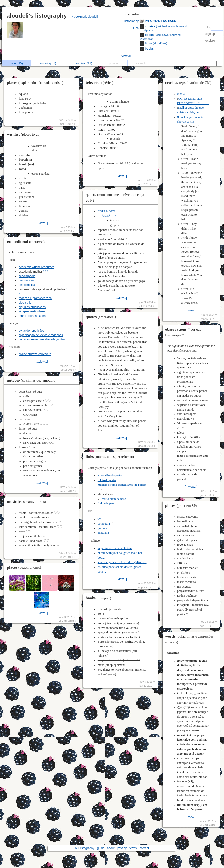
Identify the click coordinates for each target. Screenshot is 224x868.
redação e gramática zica (35, 298)
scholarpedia (27, 276)
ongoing (48, 63)
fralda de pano (106, 503)
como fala (104, 524)
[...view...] (41, 223)
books (100, 598)
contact (144, 848)
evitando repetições (31, 331)
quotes (102, 317)
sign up (210, 34)
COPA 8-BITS (107, 211)
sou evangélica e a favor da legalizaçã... (122, 562)
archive (84, 63)
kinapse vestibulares (32, 311)
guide (101, 848)
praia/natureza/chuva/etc (35, 354)
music (28, 502)
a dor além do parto (110, 475)
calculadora (26, 280)
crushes (190, 82)
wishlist (25, 134)
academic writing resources (36, 267)
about (111, 848)
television (101, 82)
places (36, 82)
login (210, 27)
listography (132, 21)
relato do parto (107, 480)
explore (210, 41)
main (16, 63)
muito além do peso (114, 499)
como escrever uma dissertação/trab (42, 339)
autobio (33, 380)
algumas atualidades (32, 307)
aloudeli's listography (37, 16)
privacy (122, 848)
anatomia (103, 533)
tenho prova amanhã (32, 316)
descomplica (27, 285)
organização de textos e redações (41, 335)
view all (126, 56)
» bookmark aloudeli (85, 17)
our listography (85, 848)
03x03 (181, 94)
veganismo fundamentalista (115, 548)
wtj (100, 519)
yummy (102, 528)
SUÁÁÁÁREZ (107, 216)
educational (27, 242)
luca (136, 28)
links (111, 457)
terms (133, 848)
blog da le (25, 303)
